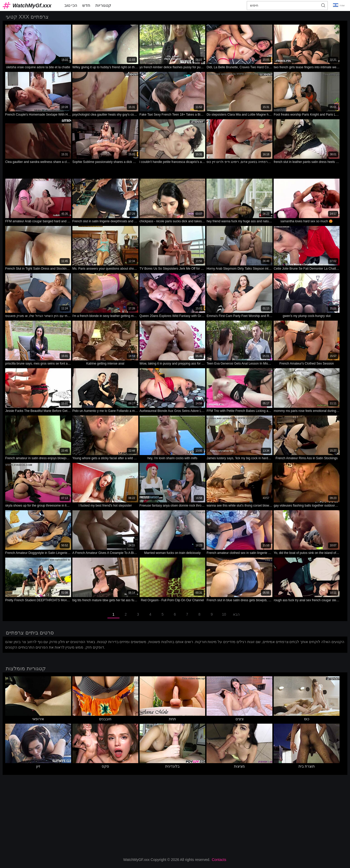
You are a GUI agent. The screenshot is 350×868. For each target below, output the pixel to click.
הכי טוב (71, 5)
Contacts (219, 860)
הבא (236, 614)
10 (224, 614)
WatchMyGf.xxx (32, 5)
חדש (86, 5)
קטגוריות (103, 5)
